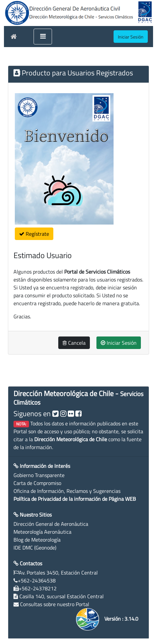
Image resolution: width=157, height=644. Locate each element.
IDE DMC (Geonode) (35, 548)
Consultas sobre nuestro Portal (55, 604)
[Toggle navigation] (43, 37)
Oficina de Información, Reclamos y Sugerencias (67, 491)
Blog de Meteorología (37, 540)
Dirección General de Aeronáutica (51, 524)
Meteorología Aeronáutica (42, 532)
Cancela (74, 343)
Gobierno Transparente (39, 475)
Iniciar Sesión (119, 343)
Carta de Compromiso (37, 483)
